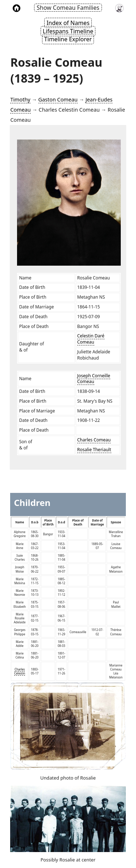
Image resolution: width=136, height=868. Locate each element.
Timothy (20, 99)
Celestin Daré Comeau (91, 339)
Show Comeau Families (68, 8)
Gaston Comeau (58, 99)
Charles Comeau (94, 440)
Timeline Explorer (68, 39)
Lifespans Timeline (68, 31)
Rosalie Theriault (94, 450)
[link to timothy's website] (119, 8)
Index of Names (68, 23)
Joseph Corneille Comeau (94, 379)
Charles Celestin (20, 671)
